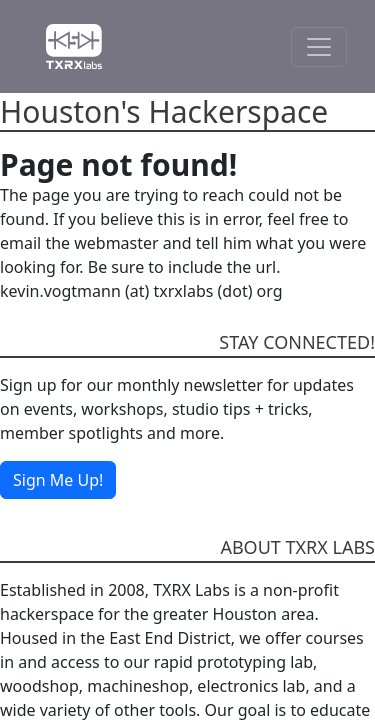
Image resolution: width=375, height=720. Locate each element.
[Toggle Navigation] (319, 47)
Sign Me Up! (58, 480)
